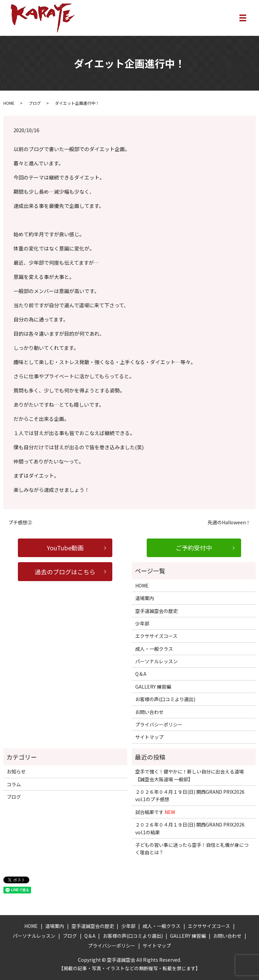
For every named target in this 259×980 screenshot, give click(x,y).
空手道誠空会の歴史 (156, 611)
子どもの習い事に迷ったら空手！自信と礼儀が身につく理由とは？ (192, 848)
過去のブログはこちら (65, 572)
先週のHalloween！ (229, 522)
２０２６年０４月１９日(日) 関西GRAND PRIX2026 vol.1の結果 (190, 829)
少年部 (142, 623)
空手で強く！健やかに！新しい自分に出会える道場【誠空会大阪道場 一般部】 (190, 775)
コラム (14, 784)
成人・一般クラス (154, 649)
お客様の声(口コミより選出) (165, 699)
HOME (9, 103)
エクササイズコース (156, 636)
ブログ (35, 103)
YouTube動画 (65, 548)
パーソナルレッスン (156, 661)
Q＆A (141, 674)
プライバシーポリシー (159, 724)
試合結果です (155, 812)
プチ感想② (20, 522)
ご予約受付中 (194, 548)
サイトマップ (149, 737)
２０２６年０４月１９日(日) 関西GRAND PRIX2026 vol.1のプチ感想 (190, 795)
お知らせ (16, 772)
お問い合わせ (149, 712)
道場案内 (145, 598)
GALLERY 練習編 (153, 687)
